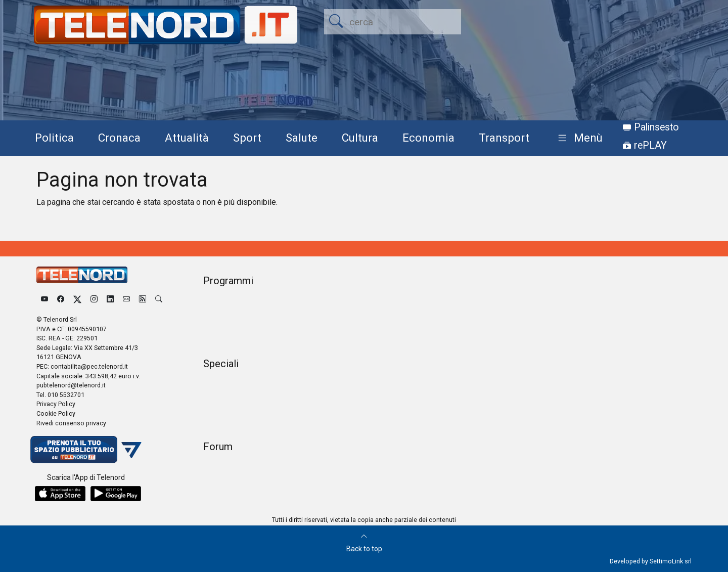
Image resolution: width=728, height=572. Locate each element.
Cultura (360, 138)
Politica (54, 138)
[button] (578, 138)
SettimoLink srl (671, 561)
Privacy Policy (56, 404)
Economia (428, 138)
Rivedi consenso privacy (71, 423)
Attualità (187, 138)
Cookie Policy (56, 413)
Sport (247, 138)
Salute (302, 138)
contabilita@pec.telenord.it (89, 366)
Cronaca (119, 138)
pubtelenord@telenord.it (71, 385)
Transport (504, 138)
